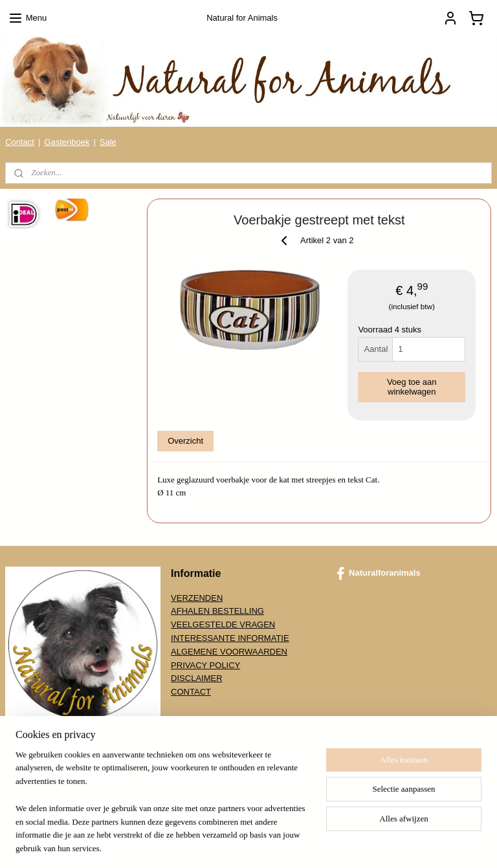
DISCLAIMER (196, 678)
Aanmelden (37, 791)
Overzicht (186, 441)
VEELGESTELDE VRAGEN (223, 624)
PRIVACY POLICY (205, 665)
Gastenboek (67, 142)
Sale (108, 142)
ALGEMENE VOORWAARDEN (229, 652)
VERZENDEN (197, 598)
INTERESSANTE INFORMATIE (230, 638)
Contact (20, 142)
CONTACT (191, 692)
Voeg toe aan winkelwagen (412, 386)
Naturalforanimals (379, 574)
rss (240, 844)
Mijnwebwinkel (383, 844)
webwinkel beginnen (282, 844)
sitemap (217, 844)
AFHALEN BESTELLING (217, 611)
